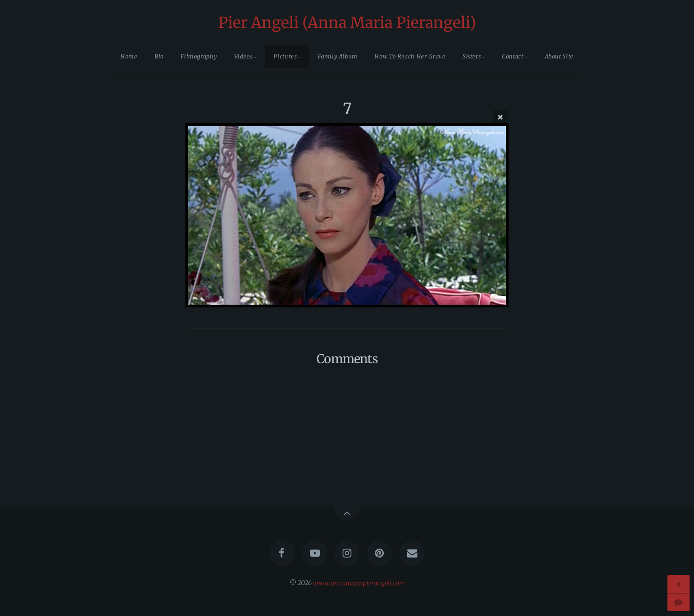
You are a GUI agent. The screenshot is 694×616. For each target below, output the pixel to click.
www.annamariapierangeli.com (359, 583)
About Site (559, 56)
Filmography (199, 56)
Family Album (338, 56)
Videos (243, 56)
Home (129, 56)
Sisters (472, 56)
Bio (159, 56)
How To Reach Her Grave (410, 56)
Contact (513, 56)
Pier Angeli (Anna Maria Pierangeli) (347, 23)
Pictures (285, 56)
